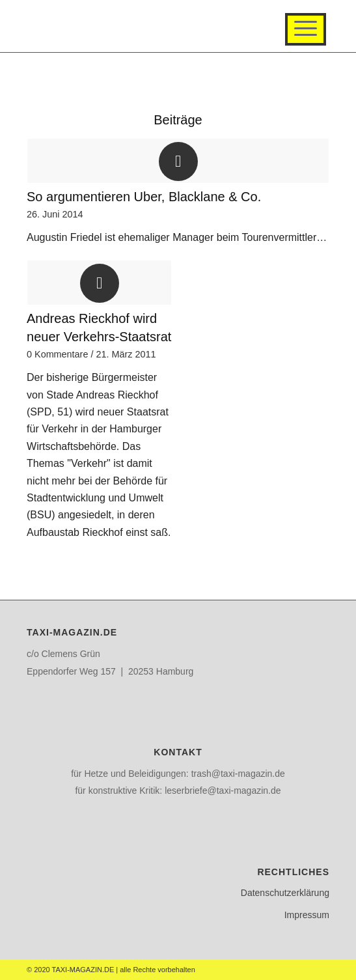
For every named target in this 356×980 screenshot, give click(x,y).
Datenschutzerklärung (285, 893)
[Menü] (306, 29)
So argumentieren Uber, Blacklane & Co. (144, 197)
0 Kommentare (57, 354)
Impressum (307, 915)
